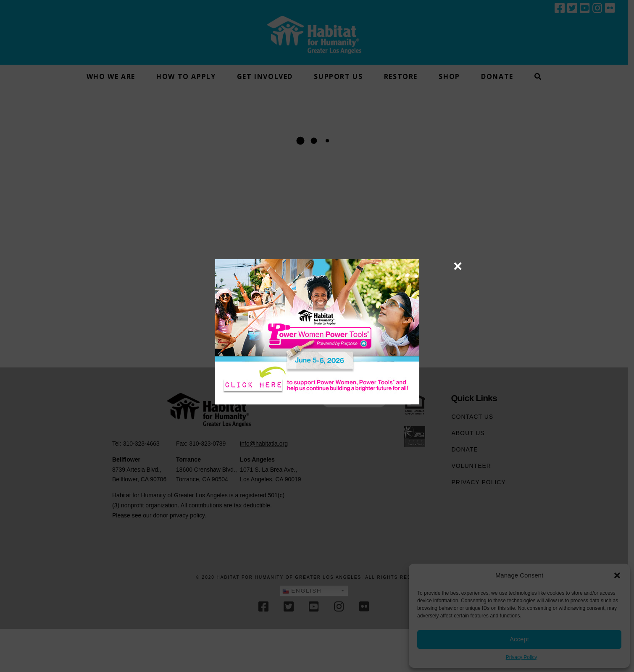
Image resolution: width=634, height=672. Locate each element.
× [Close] (458, 266)
